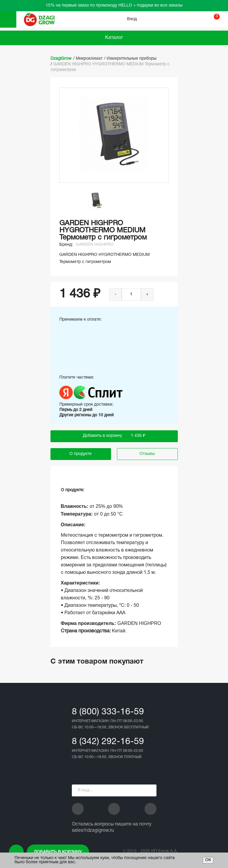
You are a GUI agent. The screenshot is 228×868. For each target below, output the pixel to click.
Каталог (114, 38)
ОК (208, 860)
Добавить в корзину (58, 852)
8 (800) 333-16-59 (108, 712)
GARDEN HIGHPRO (95, 245)
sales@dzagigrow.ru (93, 831)
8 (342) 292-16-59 (108, 742)
